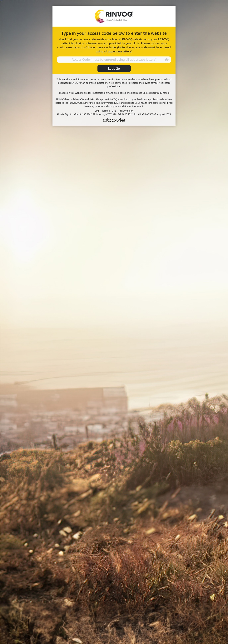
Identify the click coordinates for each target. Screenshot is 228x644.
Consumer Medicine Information (96, 103)
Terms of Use (109, 111)
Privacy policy (126, 111)
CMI (97, 111)
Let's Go (114, 69)
